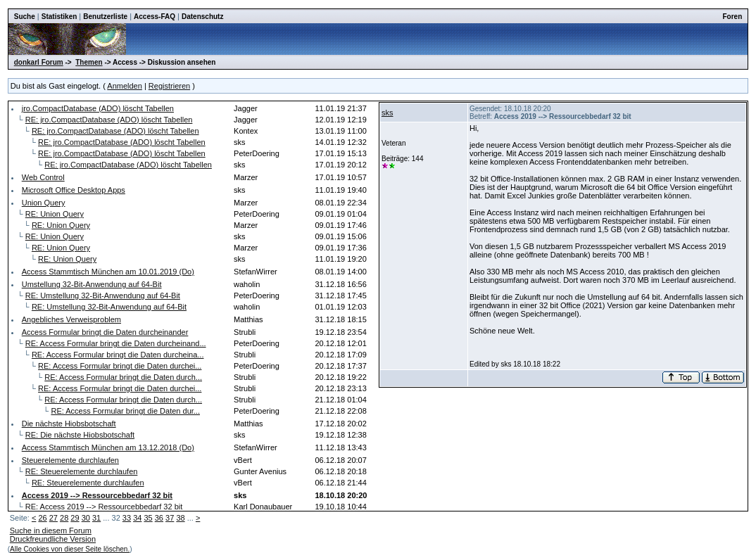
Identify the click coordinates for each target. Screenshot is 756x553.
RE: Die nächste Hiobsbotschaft (80, 435)
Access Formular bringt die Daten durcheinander (105, 332)
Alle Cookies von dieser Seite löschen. (70, 549)
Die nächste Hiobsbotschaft (69, 424)
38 (180, 518)
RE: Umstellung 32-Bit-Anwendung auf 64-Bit (103, 295)
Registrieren (169, 86)
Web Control (43, 177)
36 (159, 518)
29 (75, 518)
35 (148, 518)
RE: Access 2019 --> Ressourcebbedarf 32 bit (104, 507)
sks (388, 113)
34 (137, 518)
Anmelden (125, 86)
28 (64, 518)
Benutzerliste (105, 17)
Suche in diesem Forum (51, 530)
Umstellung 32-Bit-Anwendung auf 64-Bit (92, 284)
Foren (732, 17)
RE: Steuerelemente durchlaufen (82, 471)
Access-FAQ (155, 17)
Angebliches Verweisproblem (71, 319)
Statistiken (59, 17)
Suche (25, 17)
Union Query (44, 203)
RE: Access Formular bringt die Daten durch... (123, 377)
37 (170, 518)
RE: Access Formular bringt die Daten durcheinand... (116, 343)
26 (42, 518)
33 (127, 518)
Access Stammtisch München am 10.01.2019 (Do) (108, 272)
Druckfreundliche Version (53, 539)
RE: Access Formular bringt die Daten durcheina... (118, 355)
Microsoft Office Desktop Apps (74, 190)
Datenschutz (202, 17)
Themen (89, 62)
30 (86, 518)
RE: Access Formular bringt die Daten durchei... (120, 366)
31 (96, 518)
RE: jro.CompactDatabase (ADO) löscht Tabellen (109, 120)
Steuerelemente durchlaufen (70, 460)
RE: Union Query (55, 214)
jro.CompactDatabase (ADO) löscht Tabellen (98, 108)
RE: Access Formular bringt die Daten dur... (125, 411)
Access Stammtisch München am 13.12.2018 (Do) (108, 447)
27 (53, 518)
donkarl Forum (39, 62)
